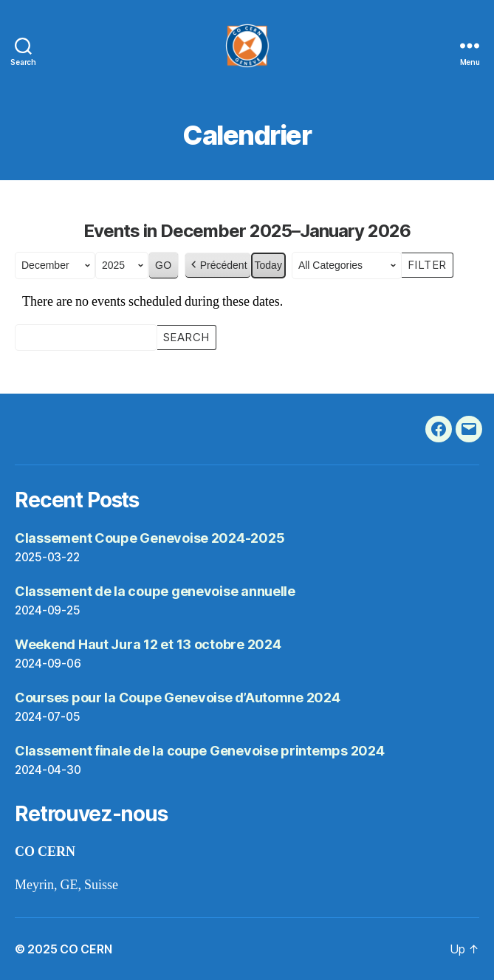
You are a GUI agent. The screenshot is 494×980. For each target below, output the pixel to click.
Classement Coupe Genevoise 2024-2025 (150, 538)
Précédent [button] (218, 265)
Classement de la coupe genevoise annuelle (155, 591)
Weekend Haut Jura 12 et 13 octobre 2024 (148, 644)
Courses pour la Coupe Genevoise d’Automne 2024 (178, 698)
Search (186, 336)
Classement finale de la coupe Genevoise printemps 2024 (199, 751)
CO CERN (86, 949)
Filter (430, 264)
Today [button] (268, 265)
